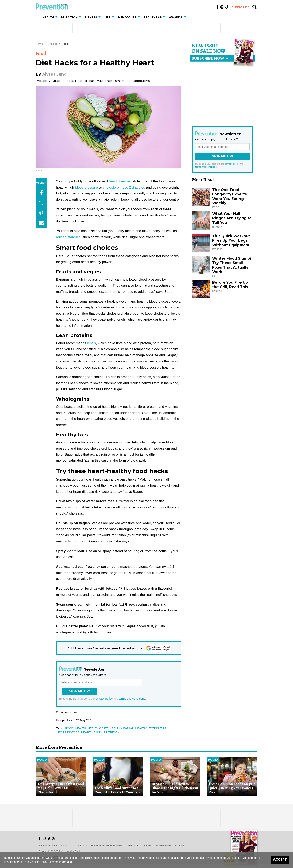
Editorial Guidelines (107, 846)
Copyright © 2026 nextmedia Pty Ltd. (61, 851)
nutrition (112, 732)
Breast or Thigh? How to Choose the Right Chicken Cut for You (175, 788)
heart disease (119, 181)
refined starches (68, 237)
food (69, 728)
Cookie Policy (39, 862)
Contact (68, 846)
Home (39, 44)
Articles (52, 44)
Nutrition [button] (69, 17)
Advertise (163, 846)
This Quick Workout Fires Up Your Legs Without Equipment (231, 240)
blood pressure (86, 187)
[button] (57, 17)
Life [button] (107, 17)
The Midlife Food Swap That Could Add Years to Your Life (118, 790)
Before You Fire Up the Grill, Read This (230, 285)
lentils (91, 343)
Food (65, 44)
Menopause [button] (127, 17)
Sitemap (181, 846)
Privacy (132, 846)
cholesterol (111, 187)
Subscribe (240, 7)
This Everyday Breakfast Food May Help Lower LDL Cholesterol (61, 788)
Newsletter (48, 846)
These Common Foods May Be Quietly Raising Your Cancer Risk (232, 788)
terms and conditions (132, 699)
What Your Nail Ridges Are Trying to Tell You (232, 218)
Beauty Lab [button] (153, 17)
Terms (147, 846)
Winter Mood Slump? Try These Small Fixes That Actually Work (232, 265)
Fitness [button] (91, 17)
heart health (92, 732)
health (81, 728)
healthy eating (121, 728)
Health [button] (48, 17)
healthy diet (98, 728)
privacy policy (104, 699)
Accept (280, 860)
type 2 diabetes (133, 187)
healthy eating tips (151, 728)
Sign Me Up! (79, 691)
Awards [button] (176, 17)
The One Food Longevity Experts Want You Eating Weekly (230, 196)
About (83, 846)
